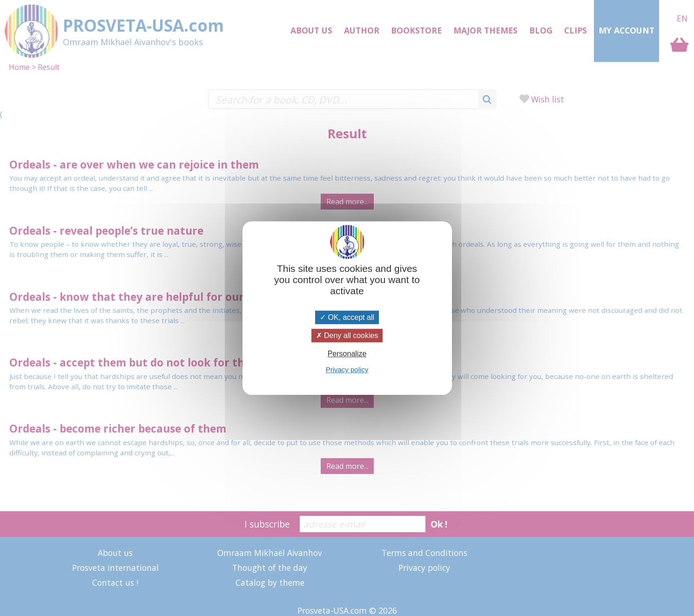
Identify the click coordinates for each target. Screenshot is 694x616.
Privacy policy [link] (347, 369)
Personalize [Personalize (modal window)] (347, 354)
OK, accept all (347, 317)
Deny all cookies (347, 335)
